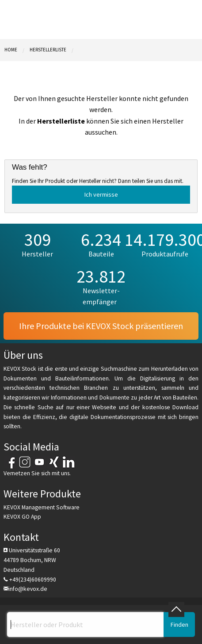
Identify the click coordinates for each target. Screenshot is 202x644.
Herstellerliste (48, 50)
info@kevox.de (28, 589)
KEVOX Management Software (42, 507)
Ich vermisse (101, 194)
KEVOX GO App (22, 517)
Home (11, 50)
